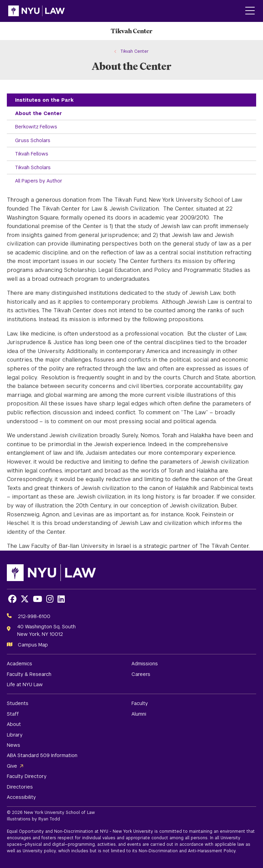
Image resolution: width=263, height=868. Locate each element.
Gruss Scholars (33, 140)
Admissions (145, 664)
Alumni (139, 714)
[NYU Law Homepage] (36, 11)
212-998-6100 (34, 616)
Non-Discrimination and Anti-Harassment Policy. (188, 851)
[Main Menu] (250, 11)
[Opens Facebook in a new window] (12, 599)
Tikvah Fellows (32, 154)
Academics (20, 664)
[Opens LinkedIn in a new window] (61, 599)
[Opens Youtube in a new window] (37, 599)
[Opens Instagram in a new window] (50, 599)
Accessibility (21, 797)
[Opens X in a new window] (25, 599)
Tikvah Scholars (33, 167)
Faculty (140, 703)
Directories (20, 787)
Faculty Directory (27, 776)
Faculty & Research (29, 674)
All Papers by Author (39, 181)
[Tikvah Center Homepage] (131, 31)
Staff (13, 714)
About (14, 724)
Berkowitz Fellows (36, 127)
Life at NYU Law (25, 684)
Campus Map (33, 645)
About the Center (39, 113)
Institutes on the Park (44, 100)
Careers (141, 674)
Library (15, 735)
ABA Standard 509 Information (42, 755)
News (14, 745)
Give (12, 766)
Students (18, 703)
